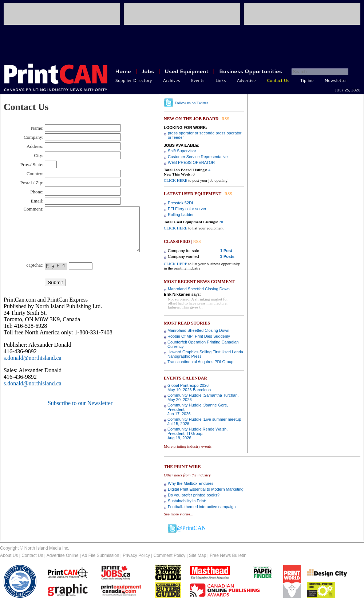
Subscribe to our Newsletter (80, 412)
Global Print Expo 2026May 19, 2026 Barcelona (189, 388)
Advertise (246, 80)
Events (197, 80)
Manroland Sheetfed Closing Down (199, 289)
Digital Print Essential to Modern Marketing (206, 489)
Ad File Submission (101, 555)
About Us (9, 555)
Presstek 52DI (180, 203)
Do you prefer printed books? (194, 495)
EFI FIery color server (187, 209)
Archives (172, 80)
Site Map (197, 555)
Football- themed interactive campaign (202, 507)
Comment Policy (169, 555)
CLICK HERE (175, 180)
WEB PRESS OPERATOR (191, 162)
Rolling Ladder (181, 215)
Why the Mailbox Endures (191, 483)
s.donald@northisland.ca (33, 367)
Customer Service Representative (198, 157)
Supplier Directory (134, 80)
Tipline (307, 80)
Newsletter (336, 80)
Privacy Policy (136, 555)
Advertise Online (63, 555)
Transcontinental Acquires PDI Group (200, 362)
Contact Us (278, 80)
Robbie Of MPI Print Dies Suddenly (199, 336)
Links (221, 80)
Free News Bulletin (228, 555)
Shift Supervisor (182, 151)
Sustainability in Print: (187, 501)
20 (221, 222)
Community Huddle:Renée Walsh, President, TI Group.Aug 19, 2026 (197, 433)
